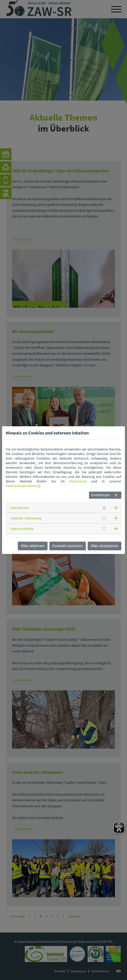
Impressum (78, 481)
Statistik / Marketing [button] (26, 518)
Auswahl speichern (68, 546)
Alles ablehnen (33, 546)
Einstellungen (101, 495)
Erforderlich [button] (20, 508)
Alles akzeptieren (104, 546)
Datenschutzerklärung (23, 486)
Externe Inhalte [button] (22, 529)
